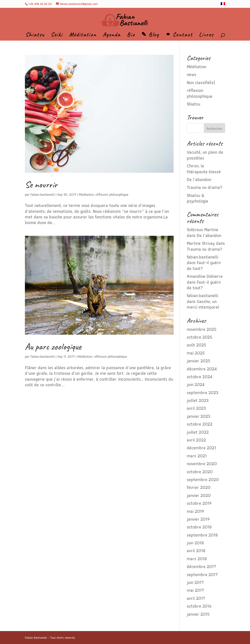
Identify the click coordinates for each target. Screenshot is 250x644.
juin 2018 (195, 543)
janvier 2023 (198, 416)
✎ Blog (150, 35)
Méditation (83, 35)
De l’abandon (199, 179)
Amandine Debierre (205, 276)
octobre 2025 (199, 337)
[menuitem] (223, 5)
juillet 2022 (198, 432)
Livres (206, 35)
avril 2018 (196, 551)
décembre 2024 (202, 369)
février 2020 (199, 487)
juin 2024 (196, 384)
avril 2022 (196, 440)
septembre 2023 (203, 392)
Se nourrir (41, 185)
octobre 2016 (199, 606)
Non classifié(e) (201, 82)
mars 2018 (197, 559)
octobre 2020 (200, 472)
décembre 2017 (201, 566)
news (192, 74)
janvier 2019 (198, 519)
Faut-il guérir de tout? (204, 265)
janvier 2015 (198, 614)
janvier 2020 (199, 495)
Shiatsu (35, 35)
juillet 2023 (198, 400)
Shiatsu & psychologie (198, 198)
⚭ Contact (179, 35)
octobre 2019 (199, 503)
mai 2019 (195, 511)
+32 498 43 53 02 (40, 4)
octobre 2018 (199, 527)
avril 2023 (196, 408)
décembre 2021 (201, 448)
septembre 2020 (203, 479)
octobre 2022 (200, 424)
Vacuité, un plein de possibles (205, 155)
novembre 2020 (202, 464)
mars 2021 (197, 456)
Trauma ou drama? (204, 187)
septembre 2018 (202, 535)
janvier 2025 (198, 361)
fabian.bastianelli (43, 194)
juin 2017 (195, 582)
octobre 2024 (200, 377)
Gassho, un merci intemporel (203, 304)
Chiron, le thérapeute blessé (204, 169)
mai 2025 (196, 353)
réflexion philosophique (112, 194)
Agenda (112, 35)
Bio (131, 35)
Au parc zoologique (53, 347)
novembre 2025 (202, 329)
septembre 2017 (202, 574)
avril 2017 (196, 598)
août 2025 (196, 345)
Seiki (57, 35)
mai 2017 (195, 590)
